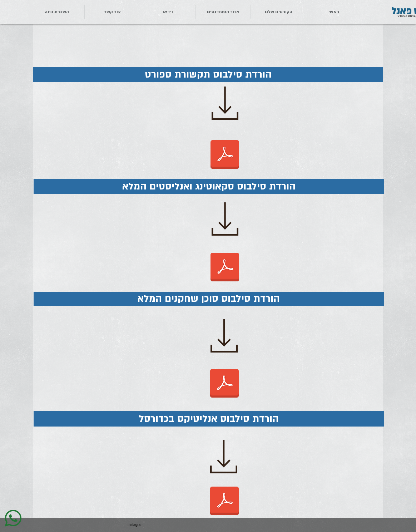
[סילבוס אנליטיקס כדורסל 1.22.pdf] (224, 502)
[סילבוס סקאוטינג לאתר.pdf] (225, 268)
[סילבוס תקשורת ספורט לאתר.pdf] (225, 155)
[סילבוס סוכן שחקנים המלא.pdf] (224, 384)
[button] (112, 12)
